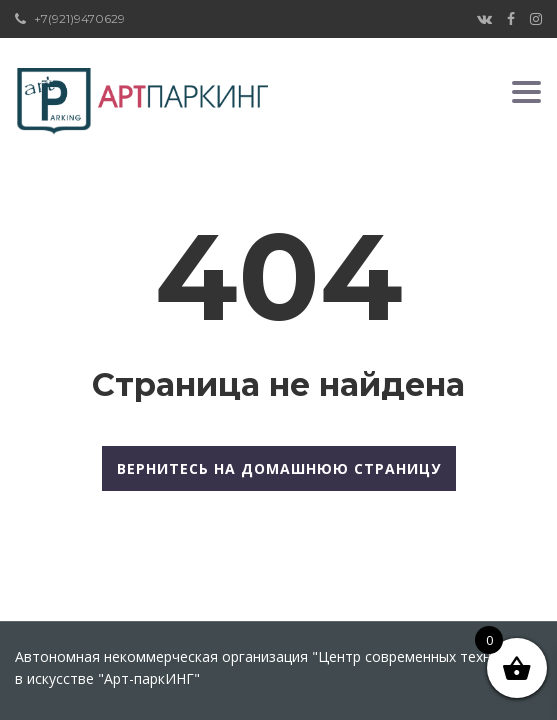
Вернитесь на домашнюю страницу (279, 468)
